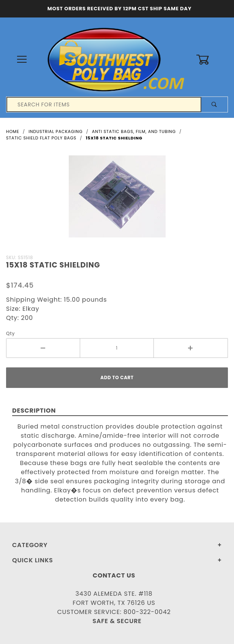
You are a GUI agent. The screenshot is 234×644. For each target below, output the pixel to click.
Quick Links (33, 560)
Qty (10, 333)
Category (30, 545)
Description (34, 411)
